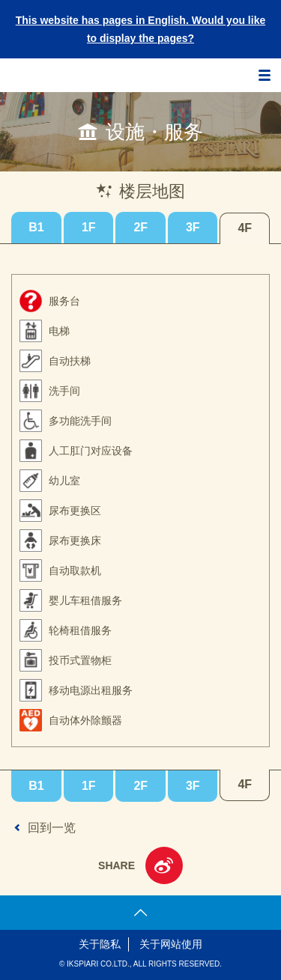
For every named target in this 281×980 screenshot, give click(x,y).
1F (89, 227)
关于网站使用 (171, 944)
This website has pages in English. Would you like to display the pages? (140, 29)
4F (245, 228)
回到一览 (52, 828)
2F (140, 227)
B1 (36, 227)
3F (193, 227)
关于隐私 (100, 944)
